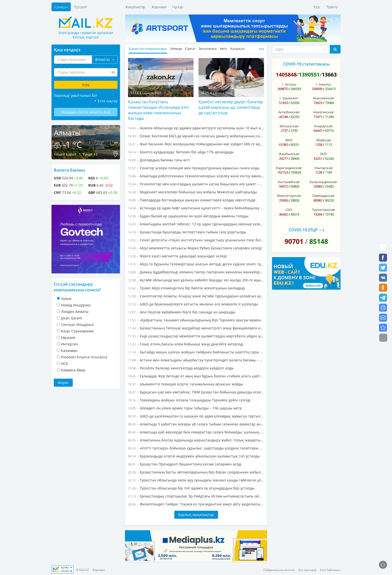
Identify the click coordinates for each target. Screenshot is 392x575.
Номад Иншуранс (76, 305)
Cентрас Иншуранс (78, 325)
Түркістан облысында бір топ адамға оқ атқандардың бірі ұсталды (191, 488)
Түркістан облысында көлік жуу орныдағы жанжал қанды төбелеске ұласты (196, 480)
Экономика (208, 49)
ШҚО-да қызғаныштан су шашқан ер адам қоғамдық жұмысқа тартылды (196, 416)
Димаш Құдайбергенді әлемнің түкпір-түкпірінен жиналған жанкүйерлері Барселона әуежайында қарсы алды (196, 272)
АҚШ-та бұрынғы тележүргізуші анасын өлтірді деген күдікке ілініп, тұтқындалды (196, 264)
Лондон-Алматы (75, 312)
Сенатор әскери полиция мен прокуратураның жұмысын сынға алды (194, 168)
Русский (80, 7)
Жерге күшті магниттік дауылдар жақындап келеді (177, 256)
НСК (64, 364)
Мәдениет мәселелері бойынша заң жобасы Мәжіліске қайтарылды (192, 192)
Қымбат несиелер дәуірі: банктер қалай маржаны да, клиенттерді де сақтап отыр (231, 107)
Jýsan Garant (72, 318)
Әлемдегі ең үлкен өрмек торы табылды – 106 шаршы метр (185, 408)
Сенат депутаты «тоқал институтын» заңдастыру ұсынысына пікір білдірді (196, 240)
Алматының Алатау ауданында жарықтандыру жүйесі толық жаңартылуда (196, 440)
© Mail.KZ (82, 570)
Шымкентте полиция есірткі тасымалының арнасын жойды (185, 384)
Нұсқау (178, 7)
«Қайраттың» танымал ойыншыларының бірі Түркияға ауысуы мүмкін (195, 320)
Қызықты (237, 49)
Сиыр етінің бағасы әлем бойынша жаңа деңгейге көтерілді (186, 344)
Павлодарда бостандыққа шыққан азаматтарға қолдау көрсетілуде (192, 200)
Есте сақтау (108, 101)
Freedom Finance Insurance (84, 357)
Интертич (70, 344)
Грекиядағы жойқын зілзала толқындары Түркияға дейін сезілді (189, 400)
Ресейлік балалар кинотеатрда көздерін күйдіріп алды (181, 368)
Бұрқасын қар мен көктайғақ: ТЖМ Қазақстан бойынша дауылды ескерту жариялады (196, 392)
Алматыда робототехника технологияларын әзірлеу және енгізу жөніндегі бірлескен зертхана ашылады (196, 176)
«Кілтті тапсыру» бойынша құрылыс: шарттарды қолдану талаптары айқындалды (196, 448)
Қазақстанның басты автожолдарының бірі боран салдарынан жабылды (196, 472)
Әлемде (176, 49)
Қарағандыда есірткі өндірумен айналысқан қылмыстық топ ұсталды (194, 456)
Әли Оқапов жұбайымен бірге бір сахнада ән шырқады (182, 312)
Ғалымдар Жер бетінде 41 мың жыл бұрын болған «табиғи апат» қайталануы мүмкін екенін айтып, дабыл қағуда (196, 376)
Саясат (190, 49)
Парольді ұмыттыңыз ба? (76, 95)
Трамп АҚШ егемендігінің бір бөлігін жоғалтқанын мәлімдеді (186, 288)
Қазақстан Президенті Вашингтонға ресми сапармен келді (185, 464)
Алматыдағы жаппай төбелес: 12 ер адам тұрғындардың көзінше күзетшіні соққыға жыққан (196, 224)
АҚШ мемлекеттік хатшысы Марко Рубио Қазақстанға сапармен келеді (195, 248)
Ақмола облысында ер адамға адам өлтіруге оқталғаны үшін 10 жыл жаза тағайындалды (196, 128)
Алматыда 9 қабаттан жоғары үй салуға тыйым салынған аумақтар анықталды (196, 424)
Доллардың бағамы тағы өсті (159, 160)
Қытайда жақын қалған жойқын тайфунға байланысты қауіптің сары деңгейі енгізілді (196, 352)
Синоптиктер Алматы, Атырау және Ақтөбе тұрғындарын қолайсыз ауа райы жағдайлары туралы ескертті (196, 296)
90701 (294, 241)
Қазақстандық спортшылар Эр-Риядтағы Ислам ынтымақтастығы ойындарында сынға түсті (196, 496)
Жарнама (159, 7)
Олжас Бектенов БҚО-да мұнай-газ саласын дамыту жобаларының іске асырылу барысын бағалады (196, 136)
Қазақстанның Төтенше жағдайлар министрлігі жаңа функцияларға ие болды (196, 328)
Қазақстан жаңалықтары (148, 49)
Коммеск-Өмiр (73, 370)
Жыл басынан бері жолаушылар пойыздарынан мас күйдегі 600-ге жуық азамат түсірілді (196, 144)
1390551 (309, 75)
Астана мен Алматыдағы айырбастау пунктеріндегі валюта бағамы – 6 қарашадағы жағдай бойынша (196, 360)
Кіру (317, 7)
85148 (319, 241)
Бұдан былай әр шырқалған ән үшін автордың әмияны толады (188, 216)
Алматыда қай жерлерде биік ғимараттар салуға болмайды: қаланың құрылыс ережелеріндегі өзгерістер (196, 432)
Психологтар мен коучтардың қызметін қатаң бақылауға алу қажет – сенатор (196, 184)
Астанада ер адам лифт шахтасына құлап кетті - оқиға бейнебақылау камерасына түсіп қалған (196, 208)
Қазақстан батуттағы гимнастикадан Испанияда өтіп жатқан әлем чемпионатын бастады (158, 110)
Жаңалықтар (135, 7)
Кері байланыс (330, 570)
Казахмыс (69, 351)
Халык (66, 299)
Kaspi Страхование (77, 331)
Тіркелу (332, 7)
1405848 (286, 75)
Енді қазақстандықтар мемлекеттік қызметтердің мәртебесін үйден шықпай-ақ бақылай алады (196, 336)
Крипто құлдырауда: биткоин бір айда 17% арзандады (181, 152)
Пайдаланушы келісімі (279, 570)
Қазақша (61, 7)
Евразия (68, 338)
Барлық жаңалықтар (196, 515)
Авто (223, 49)
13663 (329, 75)
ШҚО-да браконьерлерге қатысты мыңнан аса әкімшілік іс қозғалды (193, 304)
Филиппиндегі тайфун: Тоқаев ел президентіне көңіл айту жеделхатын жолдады (196, 504)
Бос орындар (307, 570)
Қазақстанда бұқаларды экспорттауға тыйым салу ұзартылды (187, 232)
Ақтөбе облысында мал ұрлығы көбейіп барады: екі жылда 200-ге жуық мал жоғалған (196, 280)
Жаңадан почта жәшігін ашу (86, 112)
